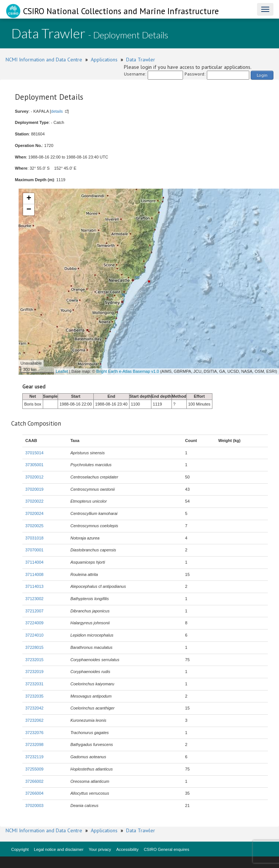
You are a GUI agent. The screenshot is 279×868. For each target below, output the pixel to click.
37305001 (34, 465)
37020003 (34, 805)
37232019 (34, 672)
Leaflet (62, 371)
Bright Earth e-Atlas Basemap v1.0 (128, 371)
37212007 (34, 611)
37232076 (34, 733)
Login (262, 75)
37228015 (34, 647)
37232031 (34, 684)
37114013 (34, 586)
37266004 (34, 793)
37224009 (34, 623)
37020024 (34, 513)
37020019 (34, 489)
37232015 (34, 660)
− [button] (29, 210)
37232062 (34, 720)
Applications (104, 60)
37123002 (34, 599)
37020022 (34, 501)
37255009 (34, 769)
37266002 (34, 781)
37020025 (34, 526)
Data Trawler (141, 60)
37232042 (34, 708)
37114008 (34, 574)
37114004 (34, 562)
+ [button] (29, 199)
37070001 (34, 550)
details (57, 111)
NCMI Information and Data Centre (44, 60)
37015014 (34, 453)
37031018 (34, 538)
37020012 (34, 477)
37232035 (34, 696)
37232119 (34, 757)
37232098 (34, 744)
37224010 (34, 635)
